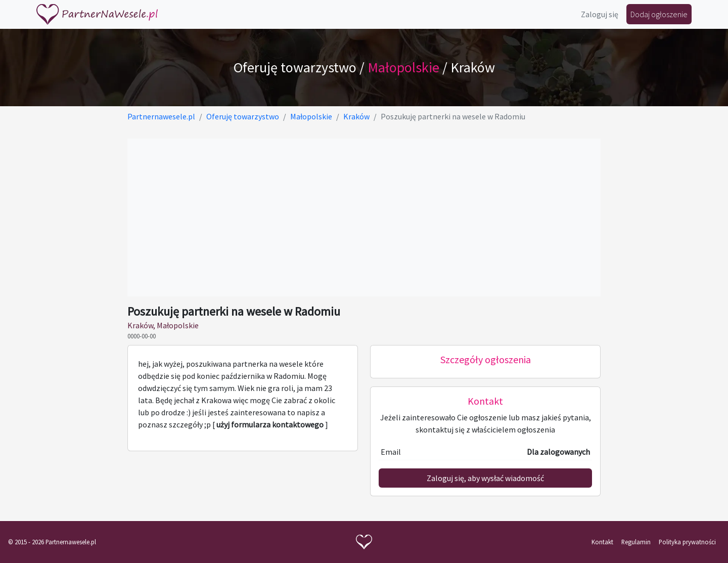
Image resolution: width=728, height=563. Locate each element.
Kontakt (602, 542)
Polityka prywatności (687, 542)
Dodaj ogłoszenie (659, 14)
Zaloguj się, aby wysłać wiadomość (485, 478)
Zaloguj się (600, 14)
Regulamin (636, 542)
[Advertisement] (364, 218)
